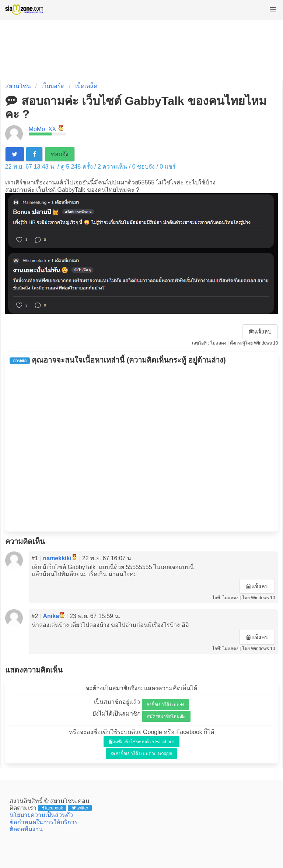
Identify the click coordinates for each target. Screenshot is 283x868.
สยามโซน (18, 86)
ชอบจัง (60, 154)
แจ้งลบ (261, 331)
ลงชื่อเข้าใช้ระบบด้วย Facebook (142, 742)
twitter (80, 808)
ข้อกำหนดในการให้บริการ (44, 822)
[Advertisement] (142, 448)
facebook (53, 808)
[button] (273, 10)
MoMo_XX (43, 129)
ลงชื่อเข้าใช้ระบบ (165, 705)
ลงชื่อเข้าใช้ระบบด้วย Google (142, 754)
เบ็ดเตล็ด (86, 86)
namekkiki (57, 558)
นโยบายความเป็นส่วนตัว (41, 815)
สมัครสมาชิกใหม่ (166, 716)
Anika (51, 616)
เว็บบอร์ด (53, 86)
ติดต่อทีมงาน (26, 829)
